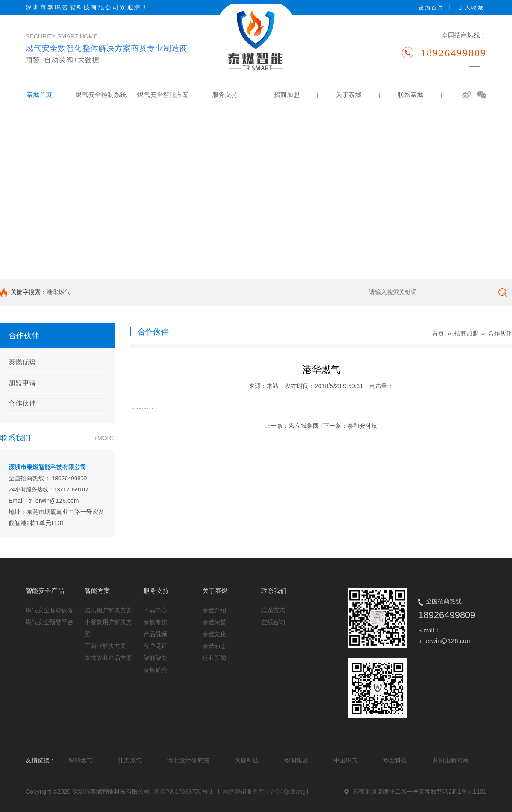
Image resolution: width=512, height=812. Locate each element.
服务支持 (234, 95)
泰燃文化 (214, 634)
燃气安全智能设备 (49, 610)
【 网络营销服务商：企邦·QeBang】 (263, 792)
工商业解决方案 (105, 646)
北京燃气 (130, 760)
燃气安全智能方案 (166, 95)
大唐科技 (247, 760)
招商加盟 (296, 95)
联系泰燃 (420, 95)
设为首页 (431, 8)
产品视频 (155, 634)
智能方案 (97, 591)
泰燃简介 (155, 670)
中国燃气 (346, 760)
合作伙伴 (22, 403)
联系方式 (273, 610)
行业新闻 (214, 658)
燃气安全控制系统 (104, 95)
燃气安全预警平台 (49, 622)
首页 (438, 333)
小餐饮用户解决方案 (108, 628)
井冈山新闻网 (451, 760)
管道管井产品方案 (108, 658)
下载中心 (155, 610)
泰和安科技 (362, 426)
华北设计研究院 (188, 760)
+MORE (105, 438)
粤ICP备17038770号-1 (183, 792)
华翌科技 (395, 760)
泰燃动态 (214, 646)
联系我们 (274, 591)
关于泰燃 (358, 95)
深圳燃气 (80, 760)
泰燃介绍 (214, 610)
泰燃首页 (48, 95)
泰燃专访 (155, 622)
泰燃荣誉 (214, 622)
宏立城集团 (304, 426)
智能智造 (155, 658)
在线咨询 (273, 622)
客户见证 (155, 646)
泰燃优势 (22, 362)
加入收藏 (471, 8)
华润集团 (296, 760)
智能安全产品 (45, 591)
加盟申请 (22, 383)
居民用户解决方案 (108, 610)
